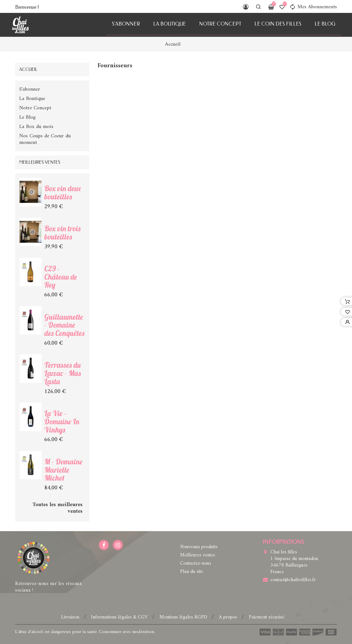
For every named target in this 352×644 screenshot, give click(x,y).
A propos (229, 617)
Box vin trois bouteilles (62, 233)
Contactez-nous (196, 563)
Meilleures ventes (198, 555)
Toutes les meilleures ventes (57, 508)
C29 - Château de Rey (61, 277)
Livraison (71, 617)
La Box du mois (36, 127)
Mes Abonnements (313, 7)
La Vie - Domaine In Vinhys (62, 422)
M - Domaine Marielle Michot (63, 470)
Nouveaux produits (199, 547)
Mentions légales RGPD (184, 617)
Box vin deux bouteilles (63, 193)
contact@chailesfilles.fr (293, 580)
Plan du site (192, 572)
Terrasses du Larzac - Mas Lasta (63, 373)
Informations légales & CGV (120, 617)
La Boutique (170, 24)
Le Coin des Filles (278, 24)
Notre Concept (220, 24)
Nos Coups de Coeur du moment (45, 139)
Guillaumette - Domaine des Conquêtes (64, 325)
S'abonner (126, 24)
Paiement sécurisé (267, 617)
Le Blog (325, 24)
